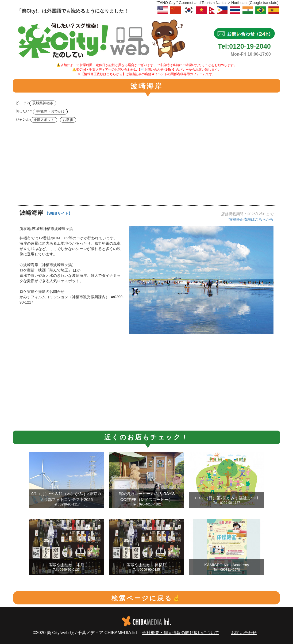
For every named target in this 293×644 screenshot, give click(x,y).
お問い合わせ (244, 633)
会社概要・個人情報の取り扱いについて (181, 633)
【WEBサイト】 (58, 213)
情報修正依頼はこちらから (251, 219)
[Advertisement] (146, 165)
